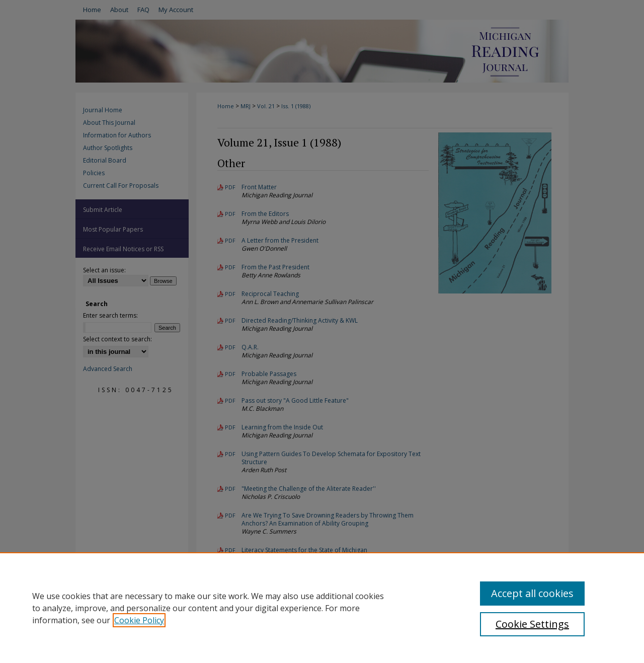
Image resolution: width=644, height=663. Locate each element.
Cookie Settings (532, 624)
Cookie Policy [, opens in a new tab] (139, 620)
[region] (322, 608)
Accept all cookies (532, 593)
